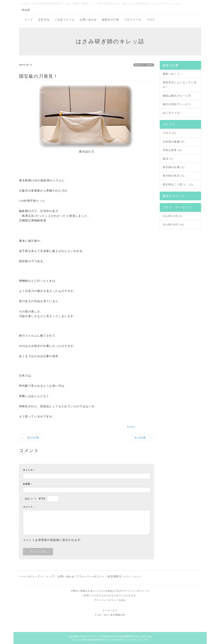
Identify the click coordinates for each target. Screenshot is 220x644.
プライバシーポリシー (91, 577)
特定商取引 (115, 577)
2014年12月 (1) (173, 216)
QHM (146, 640)
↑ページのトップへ (31, 577)
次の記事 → (143, 438)
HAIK (26, 10)
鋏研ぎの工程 (111, 20)
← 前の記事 (30, 438)
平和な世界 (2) (172, 150)
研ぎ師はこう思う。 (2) (178, 184)
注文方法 (44, 20)
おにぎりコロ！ (173, 113)
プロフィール (133, 20)
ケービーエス (92, 636)
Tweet (131, 427)
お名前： (28, 484)
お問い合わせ (88, 20)
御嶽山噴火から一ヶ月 (177, 96)
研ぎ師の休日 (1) (174, 176)
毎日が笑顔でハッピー (177, 104)
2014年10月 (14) (173, 225)
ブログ (151, 20)
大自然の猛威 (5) (174, 142)
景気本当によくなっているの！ (180, 85)
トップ (29, 20)
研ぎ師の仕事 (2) (174, 167)
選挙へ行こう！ (173, 74)
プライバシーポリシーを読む (110, 600)
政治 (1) (168, 159)
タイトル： (29, 470)
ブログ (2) (169, 133)
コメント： (29, 507)
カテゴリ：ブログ (144, 65)
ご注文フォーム (65, 20)
